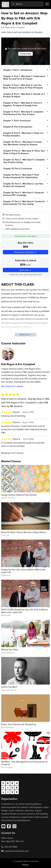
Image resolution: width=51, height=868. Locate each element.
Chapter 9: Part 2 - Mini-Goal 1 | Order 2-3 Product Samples (23, 134)
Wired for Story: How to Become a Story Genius (24, 532)
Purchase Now (26, 54)
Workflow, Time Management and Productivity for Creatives (24, 763)
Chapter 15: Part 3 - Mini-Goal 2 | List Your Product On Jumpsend (23, 185)
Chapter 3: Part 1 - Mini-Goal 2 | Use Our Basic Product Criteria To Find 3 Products (23, 86)
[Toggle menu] (47, 4)
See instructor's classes (12, 386)
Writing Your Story (10, 649)
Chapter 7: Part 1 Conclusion (17, 121)
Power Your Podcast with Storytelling (19, 724)
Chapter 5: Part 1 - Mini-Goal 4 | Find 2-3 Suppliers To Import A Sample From (22, 104)
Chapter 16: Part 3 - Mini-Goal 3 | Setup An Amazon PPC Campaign (23, 194)
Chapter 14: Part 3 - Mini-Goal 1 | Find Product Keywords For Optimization (21, 176)
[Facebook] (9, 826)
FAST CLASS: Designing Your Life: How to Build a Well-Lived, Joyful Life (25, 611)
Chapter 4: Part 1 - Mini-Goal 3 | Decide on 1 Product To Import (24, 95)
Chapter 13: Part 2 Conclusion (17, 169)
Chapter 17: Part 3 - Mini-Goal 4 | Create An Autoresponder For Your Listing (24, 203)
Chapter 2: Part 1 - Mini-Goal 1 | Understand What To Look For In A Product (24, 78)
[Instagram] (14, 826)
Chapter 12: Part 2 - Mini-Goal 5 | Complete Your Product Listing (24, 161)
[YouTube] (3, 826)
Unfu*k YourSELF (9, 687)
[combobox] (27, 4)
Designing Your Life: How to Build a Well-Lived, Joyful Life (23, 571)
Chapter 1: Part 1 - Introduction (18, 70)
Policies (26, 865)
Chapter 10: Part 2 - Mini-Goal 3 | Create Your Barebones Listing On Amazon (22, 143)
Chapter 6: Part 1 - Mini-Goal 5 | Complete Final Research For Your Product (23, 113)
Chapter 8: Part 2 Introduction (18, 127)
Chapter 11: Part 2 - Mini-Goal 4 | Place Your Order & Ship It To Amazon (24, 152)
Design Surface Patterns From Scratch (19, 495)
